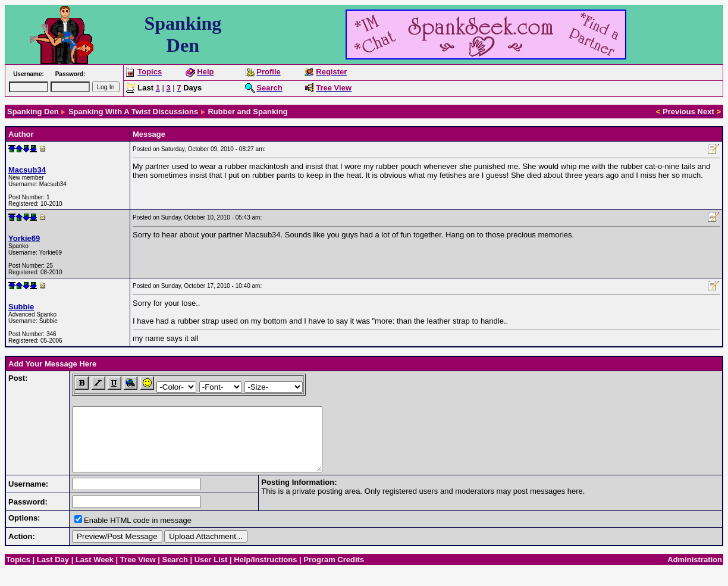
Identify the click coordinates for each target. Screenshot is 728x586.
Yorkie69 (24, 238)
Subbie (21, 307)
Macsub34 (27, 170)
